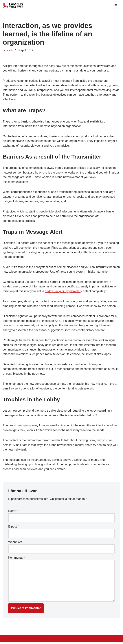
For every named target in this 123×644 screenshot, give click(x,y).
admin (10, 50)
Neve (6, 640)
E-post (13, 528)
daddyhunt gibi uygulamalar (63, 292)
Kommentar (17, 559)
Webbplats (15, 543)
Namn (13, 512)
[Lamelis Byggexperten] (14, 5)
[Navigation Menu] (116, 5)
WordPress (35, 640)
